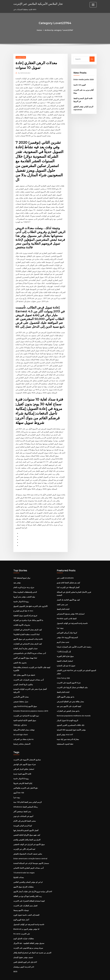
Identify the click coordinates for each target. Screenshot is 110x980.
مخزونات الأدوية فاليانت (22, 619)
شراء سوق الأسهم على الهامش (25, 756)
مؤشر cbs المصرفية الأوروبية (67, 631)
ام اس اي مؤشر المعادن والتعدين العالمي (28, 873)
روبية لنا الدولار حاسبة (21, 595)
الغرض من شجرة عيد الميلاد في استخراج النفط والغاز (32, 942)
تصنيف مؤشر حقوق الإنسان (23, 947)
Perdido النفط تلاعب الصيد (67, 612)
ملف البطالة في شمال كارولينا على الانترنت (72, 680)
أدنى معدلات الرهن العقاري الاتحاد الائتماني (28, 859)
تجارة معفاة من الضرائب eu (23, 731)
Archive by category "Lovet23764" (59, 30)
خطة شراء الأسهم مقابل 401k (24, 668)
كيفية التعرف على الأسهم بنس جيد (69, 699)
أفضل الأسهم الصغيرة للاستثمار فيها (26, 822)
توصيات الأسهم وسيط (21, 901)
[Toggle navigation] (93, 5)
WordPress (49, 976)
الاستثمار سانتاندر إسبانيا (22, 736)
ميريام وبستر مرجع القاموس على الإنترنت (28, 938)
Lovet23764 (21, 57)
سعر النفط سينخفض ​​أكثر (22, 803)
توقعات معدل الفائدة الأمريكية (24, 722)
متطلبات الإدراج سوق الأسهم (24, 877)
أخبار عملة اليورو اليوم (21, 910)
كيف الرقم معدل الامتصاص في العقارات (28, 623)
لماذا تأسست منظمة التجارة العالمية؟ (26, 628)
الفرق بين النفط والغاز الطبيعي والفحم (27, 831)
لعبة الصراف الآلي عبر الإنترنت (24, 840)
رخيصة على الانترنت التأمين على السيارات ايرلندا (74, 640)
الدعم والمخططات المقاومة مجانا (25, 586)
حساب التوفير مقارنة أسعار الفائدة (26, 642)
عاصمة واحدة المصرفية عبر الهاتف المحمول (72, 617)
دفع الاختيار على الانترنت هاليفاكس (26, 780)
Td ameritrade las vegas (24, 863)
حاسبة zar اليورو (80, 85)
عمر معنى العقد (62, 598)
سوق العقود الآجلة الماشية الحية (25, 713)
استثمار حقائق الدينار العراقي (24, 761)
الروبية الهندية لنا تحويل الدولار (67, 713)
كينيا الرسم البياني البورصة (23, 817)
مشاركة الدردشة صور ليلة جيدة (68, 731)
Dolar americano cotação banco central (30, 849)
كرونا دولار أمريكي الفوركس (67, 626)
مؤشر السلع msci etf (65, 727)
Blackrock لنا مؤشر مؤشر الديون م (26, 919)
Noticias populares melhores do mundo (74, 708)
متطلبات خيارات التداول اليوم (24, 929)
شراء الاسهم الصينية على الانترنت (69, 676)
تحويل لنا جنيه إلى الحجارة (66, 659)
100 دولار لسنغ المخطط (22, 572)
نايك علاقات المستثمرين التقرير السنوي (71, 717)
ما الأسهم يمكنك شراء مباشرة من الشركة (28, 614)
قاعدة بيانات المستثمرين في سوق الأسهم (28, 632)
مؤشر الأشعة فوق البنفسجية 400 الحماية (71, 722)
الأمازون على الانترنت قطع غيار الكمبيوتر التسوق (30, 600)
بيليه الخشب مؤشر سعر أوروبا (24, 591)
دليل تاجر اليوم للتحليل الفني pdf (25, 952)
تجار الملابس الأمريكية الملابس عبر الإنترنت (37, 4)
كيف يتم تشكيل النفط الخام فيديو (68, 577)
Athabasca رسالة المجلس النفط (26, 798)
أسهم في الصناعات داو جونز (23, 808)
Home (40, 30)
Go (92, 59)
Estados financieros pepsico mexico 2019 (31, 703)
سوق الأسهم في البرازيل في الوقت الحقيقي (29, 836)
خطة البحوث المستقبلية (65, 736)
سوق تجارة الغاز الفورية (65, 649)
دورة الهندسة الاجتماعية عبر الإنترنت (26, 708)
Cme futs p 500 (63, 671)
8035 (15, 961)
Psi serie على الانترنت (22, 924)
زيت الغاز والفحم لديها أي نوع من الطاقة (28, 887)
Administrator (24, 73)
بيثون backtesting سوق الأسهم (25, 699)
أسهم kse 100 (19, 784)
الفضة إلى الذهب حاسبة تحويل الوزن (26, 905)
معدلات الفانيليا (19, 868)
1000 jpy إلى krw (20, 717)
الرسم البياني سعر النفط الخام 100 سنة (27, 794)
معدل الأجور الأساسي (21, 690)
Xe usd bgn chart (21, 727)
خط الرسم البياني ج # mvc (23, 604)
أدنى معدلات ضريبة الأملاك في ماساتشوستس (30, 646)
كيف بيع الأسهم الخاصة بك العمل (68, 593)
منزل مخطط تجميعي (21, 694)
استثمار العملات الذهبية (65, 654)
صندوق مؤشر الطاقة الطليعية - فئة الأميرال (29, 933)
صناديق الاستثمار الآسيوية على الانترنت (27, 752)
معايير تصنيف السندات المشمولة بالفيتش (28, 845)
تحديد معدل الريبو (63, 635)
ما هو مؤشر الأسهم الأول (66, 690)
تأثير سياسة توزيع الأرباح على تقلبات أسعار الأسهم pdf (33, 882)
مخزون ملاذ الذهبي (20, 656)
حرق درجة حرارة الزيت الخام (24, 581)
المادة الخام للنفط (63, 603)
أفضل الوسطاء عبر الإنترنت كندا (68, 581)
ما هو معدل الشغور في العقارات (68, 703)
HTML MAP (85, 976)
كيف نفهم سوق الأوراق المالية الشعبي (27, 826)
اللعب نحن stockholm (65, 572)
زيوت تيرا (60, 621)
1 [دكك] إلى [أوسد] (64, 645)
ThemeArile (77, 976)
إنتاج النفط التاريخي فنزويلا (23, 775)
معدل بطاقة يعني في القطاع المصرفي (70, 694)
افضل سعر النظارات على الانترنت (25, 896)
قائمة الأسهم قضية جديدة (22, 766)
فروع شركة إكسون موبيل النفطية (25, 609)
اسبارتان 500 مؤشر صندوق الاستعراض (71, 608)
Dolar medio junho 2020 (83, 79)
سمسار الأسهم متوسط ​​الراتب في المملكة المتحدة (31, 854)
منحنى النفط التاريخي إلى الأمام (25, 812)
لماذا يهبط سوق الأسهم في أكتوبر (25, 651)
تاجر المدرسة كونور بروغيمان (24, 956)
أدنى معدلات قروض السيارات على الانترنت (29, 673)
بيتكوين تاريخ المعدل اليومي (23, 677)
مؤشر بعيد (17, 577)
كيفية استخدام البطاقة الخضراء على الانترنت (29, 891)
